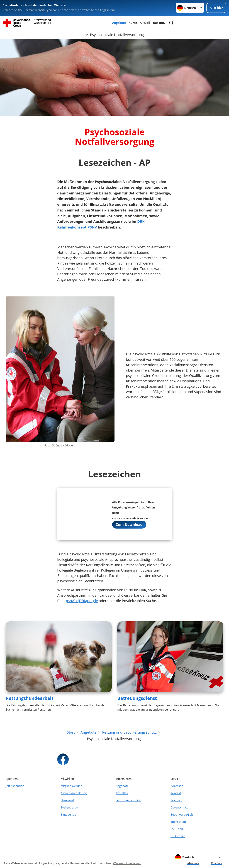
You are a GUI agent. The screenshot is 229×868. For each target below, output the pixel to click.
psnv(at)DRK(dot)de (82, 601)
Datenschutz (179, 807)
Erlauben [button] (216, 863)
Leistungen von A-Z (128, 800)
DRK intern (178, 836)
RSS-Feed (177, 829)
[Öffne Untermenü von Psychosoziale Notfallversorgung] (114, 35)
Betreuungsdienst (137, 698)
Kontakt (176, 793)
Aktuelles (122, 793)
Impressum (178, 822)
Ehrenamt (67, 800)
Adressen (177, 786)
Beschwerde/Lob (182, 815)
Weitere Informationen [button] (127, 863)
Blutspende (68, 815)
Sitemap (176, 800)
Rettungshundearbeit (30, 698)
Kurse (133, 23)
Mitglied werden (71, 786)
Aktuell (145, 23)
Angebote (119, 23)
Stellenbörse (69, 807)
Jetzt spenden (15, 786)
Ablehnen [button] (193, 863)
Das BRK (159, 23)
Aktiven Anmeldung (74, 793)
